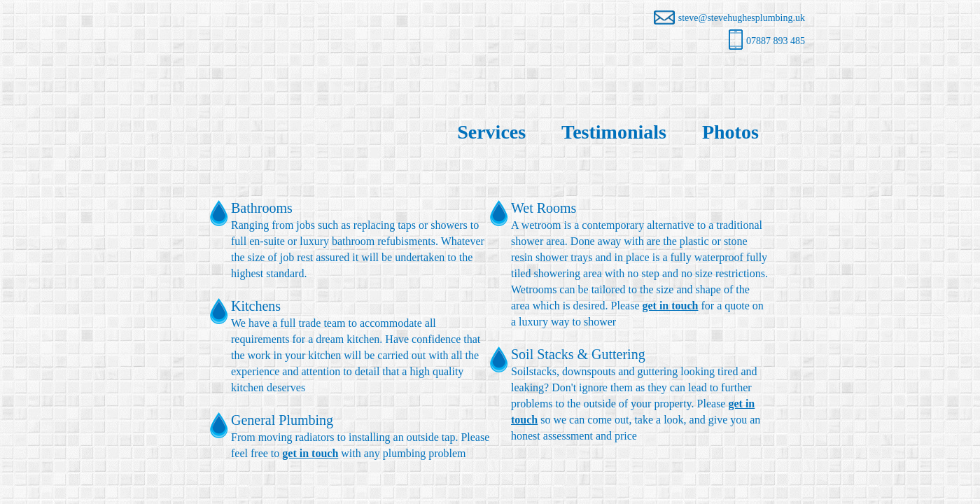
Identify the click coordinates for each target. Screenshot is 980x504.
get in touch (310, 453)
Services (491, 132)
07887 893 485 (767, 41)
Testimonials (614, 132)
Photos (730, 132)
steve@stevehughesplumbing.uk (729, 18)
